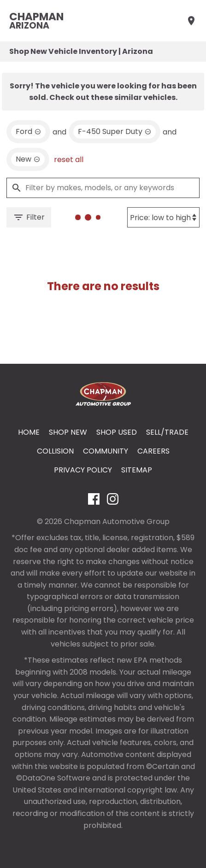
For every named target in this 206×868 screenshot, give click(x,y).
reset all (69, 160)
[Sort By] (163, 217)
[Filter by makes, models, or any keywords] (103, 188)
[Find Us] (191, 21)
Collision (55, 451)
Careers (153, 451)
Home (29, 432)
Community (106, 451)
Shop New (68, 432)
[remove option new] (28, 159)
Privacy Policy (83, 470)
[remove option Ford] (28, 132)
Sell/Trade (167, 432)
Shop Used (117, 432)
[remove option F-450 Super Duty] (115, 132)
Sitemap (137, 470)
